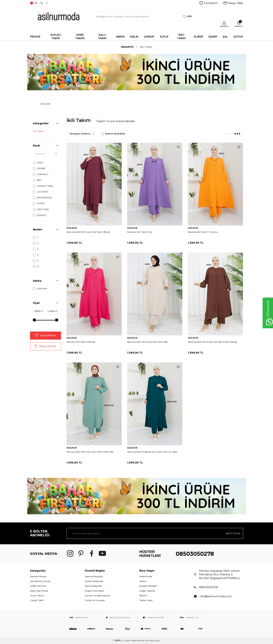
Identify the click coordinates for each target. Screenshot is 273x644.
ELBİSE (199, 37)
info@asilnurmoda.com (216, 596)
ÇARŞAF (149, 37)
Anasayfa (127, 47)
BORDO (40, 215)
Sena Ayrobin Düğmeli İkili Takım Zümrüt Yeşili (152, 452)
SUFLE (164, 37)
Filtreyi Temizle (45, 346)
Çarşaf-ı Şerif (37, 600)
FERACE (35, 37)
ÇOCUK (238, 37)
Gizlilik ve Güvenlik (95, 600)
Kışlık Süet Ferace (39, 591)
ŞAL (225, 37)
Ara (187, 16)
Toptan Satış (146, 600)
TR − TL (39, 3)
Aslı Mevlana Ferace (40, 581)
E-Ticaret (126, 640)
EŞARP (213, 37)
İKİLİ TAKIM (181, 36)
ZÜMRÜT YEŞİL (43, 186)
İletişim (143, 596)
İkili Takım (38, 131)
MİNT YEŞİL (41, 209)
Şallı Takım (102, 36)
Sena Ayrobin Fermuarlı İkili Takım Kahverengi (212, 342)
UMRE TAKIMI (80, 36)
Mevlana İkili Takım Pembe (81, 342)
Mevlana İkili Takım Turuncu (203, 232)
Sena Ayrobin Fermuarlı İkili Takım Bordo (88, 232)
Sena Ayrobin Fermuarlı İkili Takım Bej (147, 342)
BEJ (37, 180)
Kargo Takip (233, 3)
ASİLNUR (40, 289)
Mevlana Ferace (38, 576)
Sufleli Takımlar (38, 586)
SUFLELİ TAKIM (56, 36)
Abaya (120, 37)
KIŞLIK (134, 37)
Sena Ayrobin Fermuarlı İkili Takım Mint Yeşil (90, 452)
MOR (38, 163)
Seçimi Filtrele (46, 336)
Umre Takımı (37, 596)
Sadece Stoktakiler (113, 134)
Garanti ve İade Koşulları (98, 596)
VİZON (39, 203)
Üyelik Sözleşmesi (94, 581)
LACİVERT (41, 192)
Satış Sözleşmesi (93, 586)
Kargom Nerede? (148, 586)
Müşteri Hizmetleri (94, 591)
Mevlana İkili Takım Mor (140, 232)
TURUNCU (41, 174)
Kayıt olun (232, 533)
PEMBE (39, 169)
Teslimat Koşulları (94, 576)
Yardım (143, 581)
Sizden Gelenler (147, 591)
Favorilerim (209, 3)
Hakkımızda (146, 576)
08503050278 (195, 554)
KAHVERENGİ (43, 198)
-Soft (117, 640)
